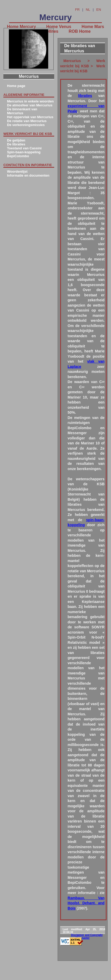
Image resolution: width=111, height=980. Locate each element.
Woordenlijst (17, 171)
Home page (16, 86)
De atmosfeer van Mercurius (30, 105)
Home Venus (59, 27)
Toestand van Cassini (24, 148)
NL (88, 10)
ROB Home (80, 31)
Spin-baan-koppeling (24, 152)
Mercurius (72, 61)
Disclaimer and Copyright (87, 935)
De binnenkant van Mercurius (22, 111)
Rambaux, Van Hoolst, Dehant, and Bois (86, 903)
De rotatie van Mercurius (27, 121)
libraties (85, 96)
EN (99, 10)
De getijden (16, 140)
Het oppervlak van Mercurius (30, 117)
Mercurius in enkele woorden (30, 101)
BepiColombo (18, 156)
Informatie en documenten (28, 175)
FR (77, 10)
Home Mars (93, 27)
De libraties (16, 144)
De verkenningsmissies (26, 125)
